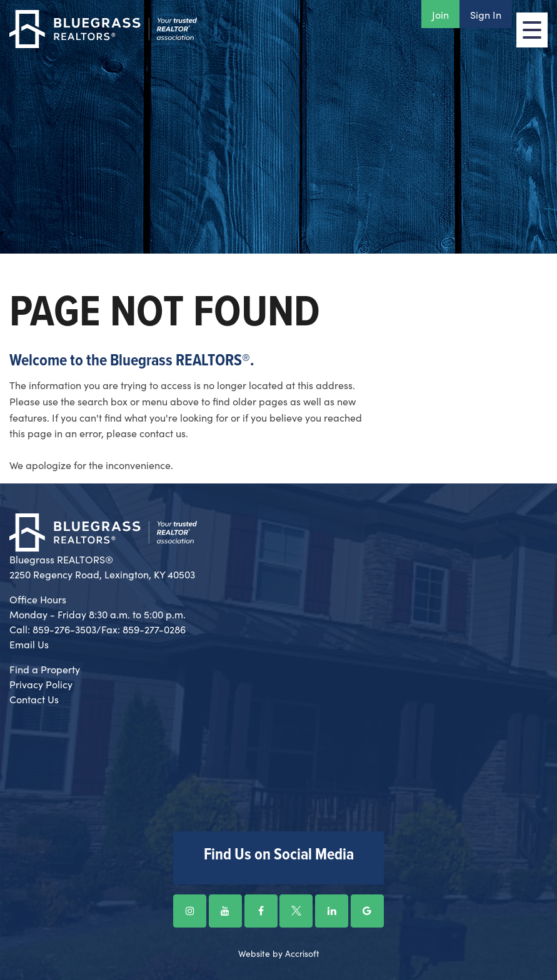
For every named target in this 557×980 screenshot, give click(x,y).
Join (440, 14)
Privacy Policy (41, 684)
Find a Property (45, 669)
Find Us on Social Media (279, 855)
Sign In (486, 14)
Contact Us (34, 699)
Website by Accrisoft (279, 953)
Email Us (29, 644)
